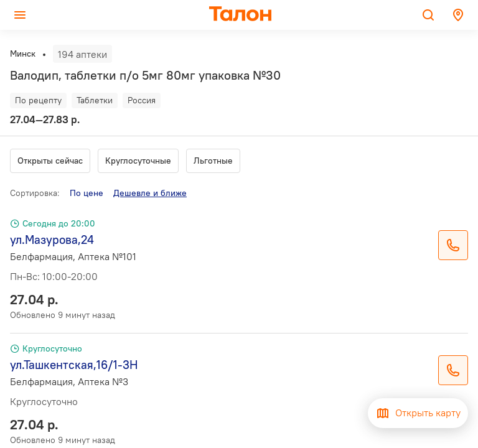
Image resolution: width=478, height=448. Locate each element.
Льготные (213, 161)
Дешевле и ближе (150, 193)
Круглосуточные (138, 161)
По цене (87, 193)
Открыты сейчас (50, 161)
